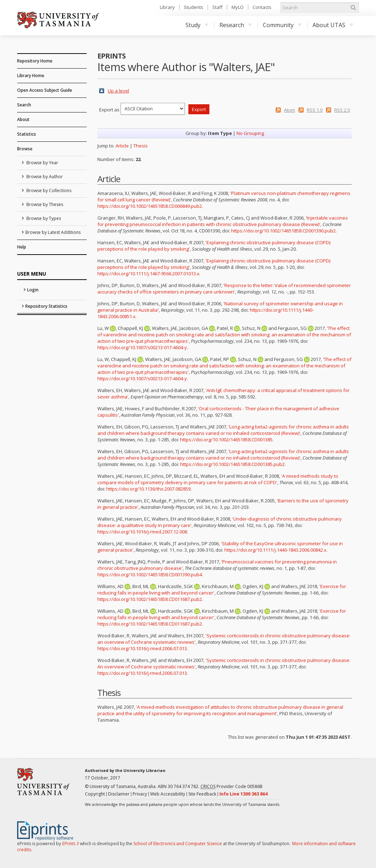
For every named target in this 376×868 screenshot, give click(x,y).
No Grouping (250, 133)
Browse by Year (42, 163)
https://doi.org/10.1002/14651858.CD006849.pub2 (150, 206)
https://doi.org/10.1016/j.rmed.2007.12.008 (142, 532)
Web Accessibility (168, 794)
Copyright (95, 794)
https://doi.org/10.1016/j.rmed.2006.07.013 (142, 648)
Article (122, 146)
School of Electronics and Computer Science (178, 844)
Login (33, 290)
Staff (217, 7)
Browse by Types (43, 218)
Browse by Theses (44, 204)
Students (194, 7)
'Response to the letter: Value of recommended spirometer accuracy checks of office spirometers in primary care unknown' (224, 289)
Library (167, 7)
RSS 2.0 (342, 110)
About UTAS (333, 25)
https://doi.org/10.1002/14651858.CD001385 (226, 440)
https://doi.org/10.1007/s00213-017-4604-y (142, 347)
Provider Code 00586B (232, 787)
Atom (289, 110)
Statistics (27, 134)
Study (197, 25)
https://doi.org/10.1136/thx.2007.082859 (148, 489)
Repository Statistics (46, 306)
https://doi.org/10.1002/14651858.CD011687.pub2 (150, 599)
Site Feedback (202, 794)
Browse (25, 149)
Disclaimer (119, 794)
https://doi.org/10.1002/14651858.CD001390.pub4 (150, 575)
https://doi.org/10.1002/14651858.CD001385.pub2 (232, 464)
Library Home (31, 76)
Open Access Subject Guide (45, 90)
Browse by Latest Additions (53, 232)
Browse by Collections (48, 190)
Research (236, 25)
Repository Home (35, 61)
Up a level (118, 91)
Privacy (140, 794)
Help (22, 247)
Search (24, 105)
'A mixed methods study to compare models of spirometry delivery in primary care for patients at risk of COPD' (218, 479)
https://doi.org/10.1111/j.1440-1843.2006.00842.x (275, 550)
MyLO (238, 7)
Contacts (262, 7)
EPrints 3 (70, 844)
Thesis (141, 146)
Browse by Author (44, 177)
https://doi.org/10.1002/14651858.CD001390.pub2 (283, 231)
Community (282, 25)
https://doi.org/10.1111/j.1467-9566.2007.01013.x (148, 274)
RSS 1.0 (315, 110)
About (23, 119)
